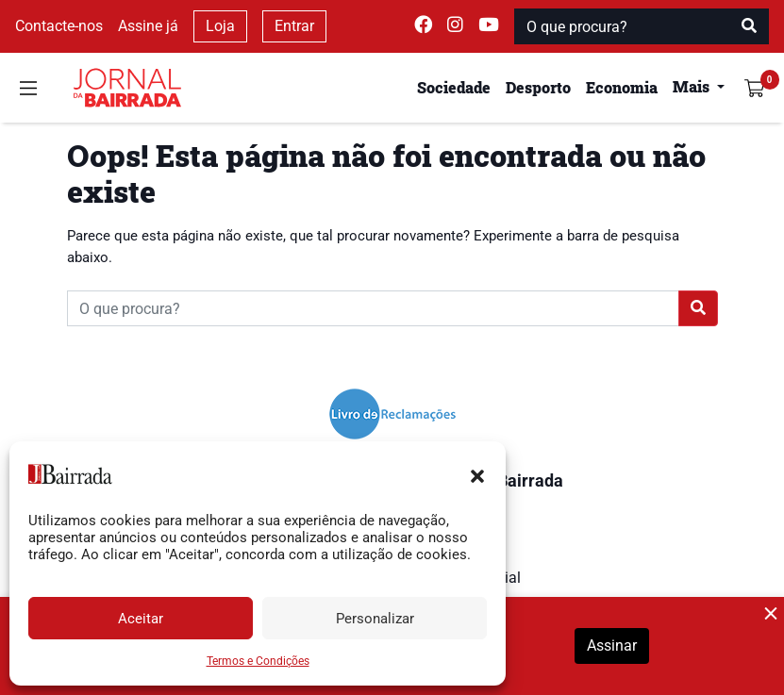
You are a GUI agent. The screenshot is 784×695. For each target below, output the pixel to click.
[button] (477, 474)
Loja (220, 26)
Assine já (148, 26)
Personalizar (375, 619)
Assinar (612, 645)
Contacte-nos (59, 26)
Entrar (294, 26)
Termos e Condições (258, 661)
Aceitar (141, 619)
